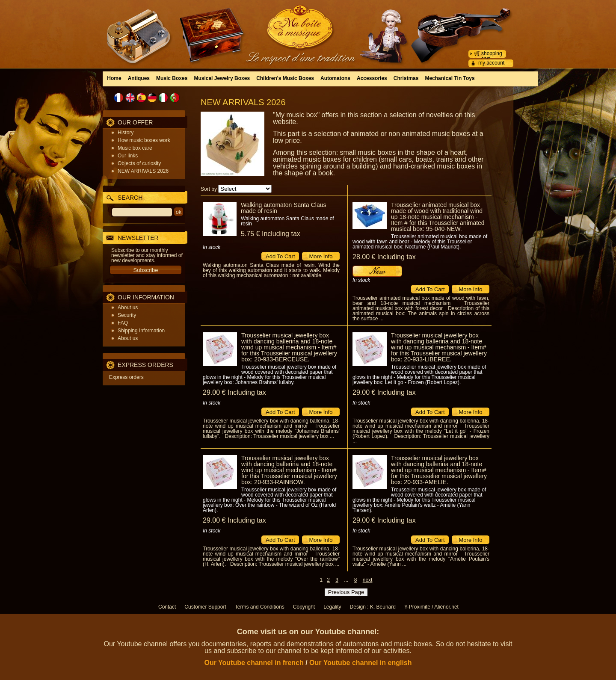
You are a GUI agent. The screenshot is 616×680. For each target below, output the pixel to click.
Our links (128, 156)
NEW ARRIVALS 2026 (143, 171)
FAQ (123, 323)
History (126, 133)
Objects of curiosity (139, 163)
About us (128, 307)
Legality (332, 607)
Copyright (304, 607)
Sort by (209, 189)
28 (384, 257)
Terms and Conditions (260, 607)
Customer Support (205, 607)
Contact (167, 607)
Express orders (126, 377)
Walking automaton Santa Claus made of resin (283, 208)
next (368, 580)
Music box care (135, 148)
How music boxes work (144, 140)
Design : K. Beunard (373, 607)
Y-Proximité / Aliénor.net (431, 607)
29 (234, 392)
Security (127, 315)
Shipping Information (141, 331)
